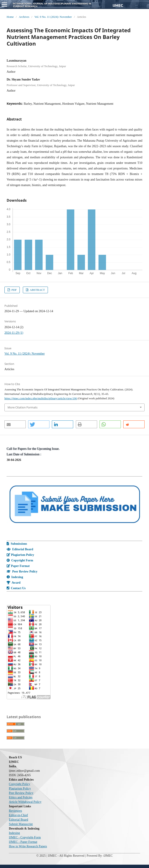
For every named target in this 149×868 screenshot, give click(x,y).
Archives (24, 17)
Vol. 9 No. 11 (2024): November (53, 17)
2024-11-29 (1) (14, 333)
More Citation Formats (23, 407)
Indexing (14, 833)
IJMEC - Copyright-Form (25, 837)
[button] (15, 424)
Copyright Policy (20, 784)
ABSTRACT (37, 290)
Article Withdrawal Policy (25, 802)
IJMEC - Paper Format (23, 842)
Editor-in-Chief (18, 815)
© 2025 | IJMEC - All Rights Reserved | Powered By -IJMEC (74, 856)
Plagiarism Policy (20, 789)
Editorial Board (19, 820)
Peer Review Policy (21, 793)
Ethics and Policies (21, 797)
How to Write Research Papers (28, 846)
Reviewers (15, 811)
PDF (14, 290)
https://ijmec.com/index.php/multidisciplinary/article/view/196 (41, 398)
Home (10, 17)
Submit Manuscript (21, 824)
